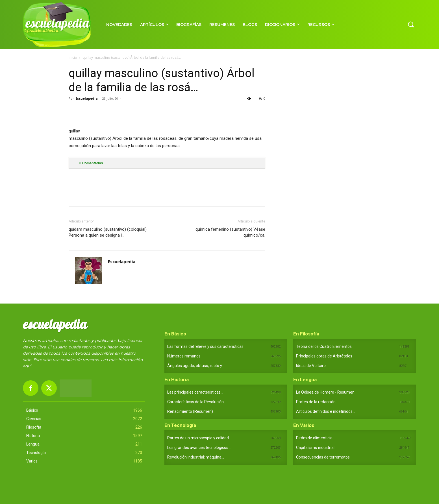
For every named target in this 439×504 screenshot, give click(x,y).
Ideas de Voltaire (311, 366)
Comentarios (91, 163)
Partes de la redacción (316, 402)
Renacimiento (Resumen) (190, 411)
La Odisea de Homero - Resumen (325, 392)
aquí (27, 366)
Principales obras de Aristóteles (324, 356)
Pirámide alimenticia (314, 438)
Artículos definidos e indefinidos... (326, 411)
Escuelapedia (87, 98)
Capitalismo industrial (315, 448)
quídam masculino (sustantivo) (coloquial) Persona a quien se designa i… (108, 232)
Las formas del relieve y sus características (205, 346)
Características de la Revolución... (197, 402)
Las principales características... (195, 392)
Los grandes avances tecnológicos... (199, 448)
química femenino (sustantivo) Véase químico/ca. (230, 232)
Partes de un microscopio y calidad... (199, 438)
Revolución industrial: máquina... (196, 457)
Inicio (73, 57)
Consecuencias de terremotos (323, 457)
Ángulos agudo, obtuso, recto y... (196, 366)
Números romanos (184, 356)
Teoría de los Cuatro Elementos (324, 346)
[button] (411, 24)
